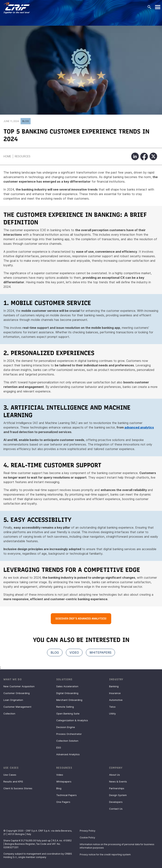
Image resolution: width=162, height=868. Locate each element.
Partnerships (117, 788)
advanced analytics (139, 427)
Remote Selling (65, 707)
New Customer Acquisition (19, 686)
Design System (118, 795)
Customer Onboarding (17, 693)
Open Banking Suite (68, 714)
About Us (115, 775)
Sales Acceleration (67, 686)
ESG (59, 748)
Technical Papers (66, 795)
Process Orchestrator (69, 734)
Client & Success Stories (18, 788)
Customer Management (17, 707)
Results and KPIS (13, 782)
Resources (23, 156)
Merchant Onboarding (69, 700)
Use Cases (10, 775)
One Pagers (63, 802)
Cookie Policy (87, 837)
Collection (9, 714)
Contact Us (116, 809)
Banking (114, 686)
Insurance (115, 693)
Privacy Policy (88, 831)
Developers (116, 802)
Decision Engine (66, 727)
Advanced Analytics (68, 754)
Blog (26, 121)
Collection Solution (67, 741)
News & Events (118, 782)
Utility (112, 714)
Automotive (116, 700)
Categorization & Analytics (72, 720)
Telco (112, 707)
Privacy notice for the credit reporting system (105, 854)
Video (60, 775)
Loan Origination (13, 700)
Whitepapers (64, 782)
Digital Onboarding (67, 693)
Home (7, 156)
